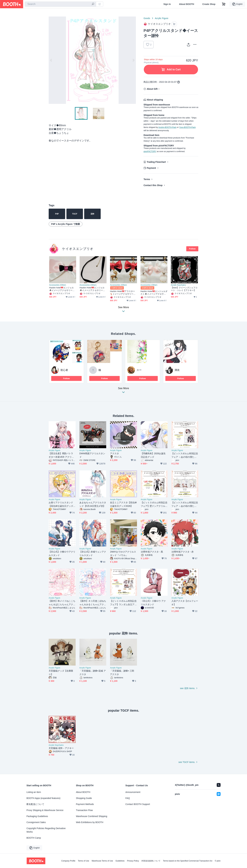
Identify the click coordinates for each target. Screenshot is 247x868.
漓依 (177, 370)
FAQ (128, 798)
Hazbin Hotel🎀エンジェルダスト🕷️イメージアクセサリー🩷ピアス (154, 293)
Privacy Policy (133, 861)
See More (123, 391)
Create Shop (209, 4)
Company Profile (68, 861)
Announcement (133, 792)
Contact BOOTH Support (138, 804)
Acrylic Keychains (178, 285)
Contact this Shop (153, 185)
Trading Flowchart (156, 162)
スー (139, 370)
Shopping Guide (84, 798)
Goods (147, 18)
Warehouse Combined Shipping (92, 816)
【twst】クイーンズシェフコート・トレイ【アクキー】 (184, 289)
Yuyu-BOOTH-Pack (187, 127)
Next (133, 60)
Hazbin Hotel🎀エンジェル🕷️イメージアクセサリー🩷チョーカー (93, 289)
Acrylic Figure (162, 18)
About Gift (152, 89)
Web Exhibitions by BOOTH (90, 822)
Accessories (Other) (58, 285)
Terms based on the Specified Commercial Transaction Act (188, 861)
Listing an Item (34, 792)
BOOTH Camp (34, 838)
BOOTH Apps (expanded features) (43, 798)
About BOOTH (187, 4)
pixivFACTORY (150, 151)
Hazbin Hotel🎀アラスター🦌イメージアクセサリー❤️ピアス (123, 293)
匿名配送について (35, 804)
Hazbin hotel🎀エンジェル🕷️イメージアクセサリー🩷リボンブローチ (62, 289)
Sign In (167, 4)
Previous (51, 60)
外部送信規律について (151, 861)
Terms (147, 179)
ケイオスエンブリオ (78, 249)
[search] (93, 4)
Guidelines (120, 861)
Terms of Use (83, 861)
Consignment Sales (36, 822)
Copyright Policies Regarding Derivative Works (46, 830)
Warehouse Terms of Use (102, 861)
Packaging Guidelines (37, 816)
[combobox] (60, 4)
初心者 (64, 370)
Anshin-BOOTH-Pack (167, 127)
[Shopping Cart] (224, 4)
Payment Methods (85, 804)
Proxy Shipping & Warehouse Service (45, 810)
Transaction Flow (84, 810)
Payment (151, 168)
